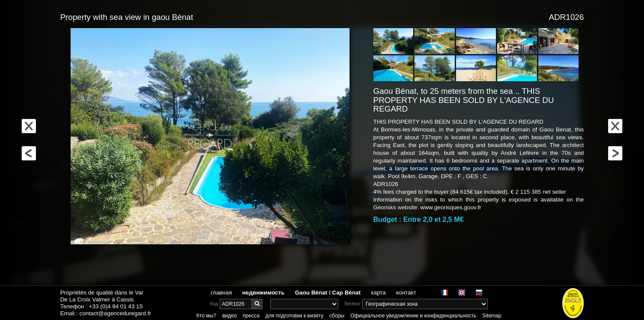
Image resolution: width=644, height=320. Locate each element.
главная (222, 293)
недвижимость (263, 293)
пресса (251, 316)
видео (229, 316)
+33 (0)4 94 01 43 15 (116, 306)
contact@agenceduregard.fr (115, 313)
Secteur (352, 304)
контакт (406, 293)
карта (379, 293)
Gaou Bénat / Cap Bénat (328, 293)
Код (214, 304)
